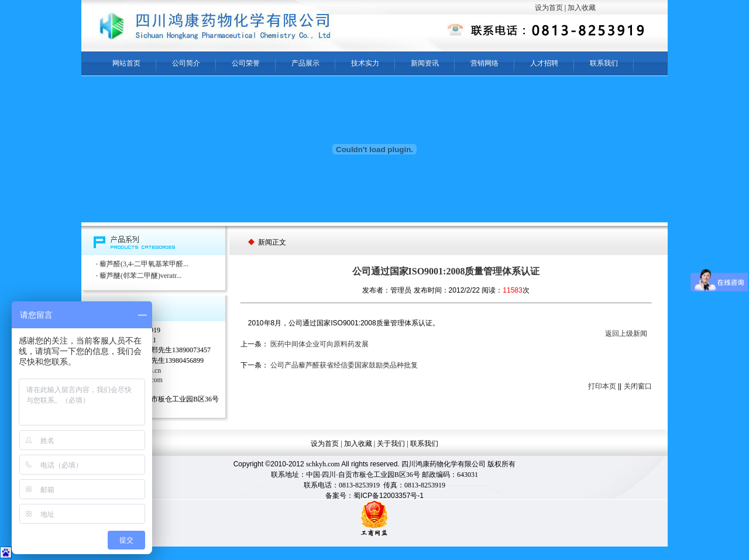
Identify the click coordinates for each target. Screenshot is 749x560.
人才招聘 (544, 63)
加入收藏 (582, 8)
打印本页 (602, 386)
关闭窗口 (638, 386)
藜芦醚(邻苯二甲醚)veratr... (140, 276)
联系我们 (604, 63)
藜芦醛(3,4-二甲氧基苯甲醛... (144, 264)
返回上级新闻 (626, 334)
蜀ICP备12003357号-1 (389, 496)
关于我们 (391, 444)
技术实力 (365, 63)
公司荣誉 (246, 63)
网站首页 (126, 63)
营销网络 (485, 63)
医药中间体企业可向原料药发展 (319, 344)
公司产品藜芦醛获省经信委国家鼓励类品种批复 (344, 365)
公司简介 (186, 63)
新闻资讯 (425, 63)
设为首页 (549, 8)
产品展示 (305, 63)
